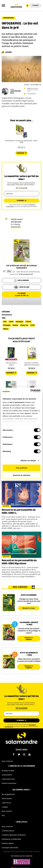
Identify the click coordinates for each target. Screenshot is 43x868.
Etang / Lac (24, 325)
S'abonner (35, 6)
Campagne (19, 322)
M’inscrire (20, 201)
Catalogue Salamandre (10, 848)
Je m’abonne (21, 295)
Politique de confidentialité (11, 839)
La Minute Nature (8, 831)
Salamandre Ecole (8, 779)
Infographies (9, 18)
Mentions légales (8, 843)
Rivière (15, 325)
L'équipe (5, 807)
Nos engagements (8, 794)
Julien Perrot (6, 803)
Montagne (7, 325)
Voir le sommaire (21, 280)
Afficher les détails (28, 461)
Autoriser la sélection (21, 475)
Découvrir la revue (29, 608)
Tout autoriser (22, 468)
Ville (5, 322)
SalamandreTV (7, 775)
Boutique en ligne (8, 771)
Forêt (33, 325)
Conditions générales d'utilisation (14, 835)
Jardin (11, 322)
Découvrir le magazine (29, 639)
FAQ (3, 816)
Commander (20, 153)
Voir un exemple (21, 188)
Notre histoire (7, 799)
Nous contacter (7, 761)
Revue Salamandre (16, 225)
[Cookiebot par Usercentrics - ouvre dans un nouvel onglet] (31, 391)
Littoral (28, 322)
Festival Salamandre (9, 783)
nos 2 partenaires (17, 402)
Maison (6, 329)
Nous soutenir (7, 811)
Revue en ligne (21, 287)
